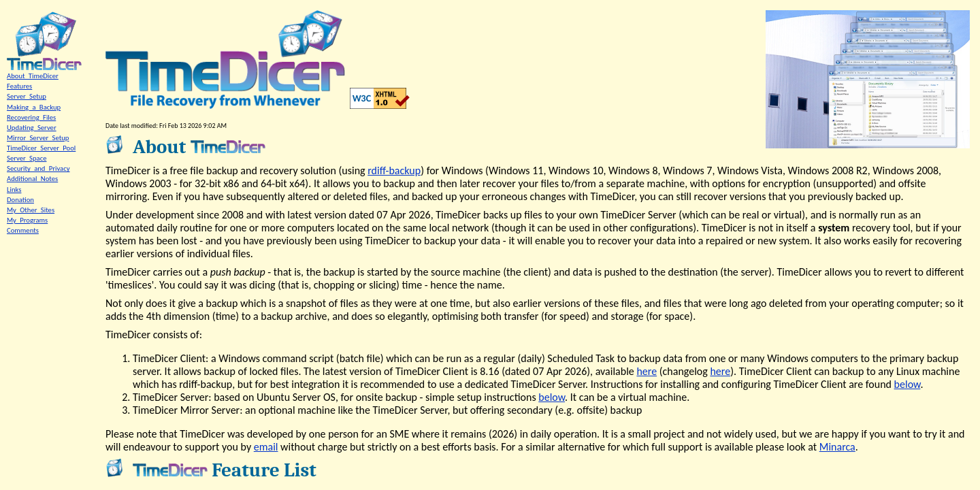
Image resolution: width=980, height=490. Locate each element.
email (266, 447)
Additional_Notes (32, 179)
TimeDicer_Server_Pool (41, 148)
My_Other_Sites (31, 210)
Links (14, 190)
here (647, 371)
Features (19, 86)
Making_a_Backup (34, 107)
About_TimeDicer (33, 76)
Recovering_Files (31, 117)
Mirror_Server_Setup (38, 138)
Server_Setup (27, 96)
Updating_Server (32, 128)
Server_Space (27, 158)
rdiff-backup (394, 170)
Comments (23, 230)
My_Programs (27, 220)
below (908, 384)
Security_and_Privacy (38, 168)
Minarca (837, 447)
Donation (20, 200)
